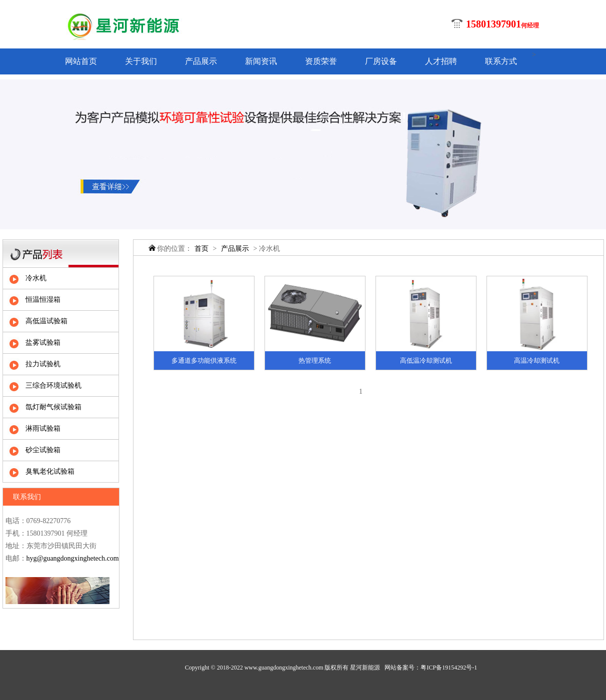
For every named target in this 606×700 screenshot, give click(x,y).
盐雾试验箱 (43, 343)
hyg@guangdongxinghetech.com (73, 558)
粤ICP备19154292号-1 (449, 668)
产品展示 (201, 61)
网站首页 (81, 61)
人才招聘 (441, 61)
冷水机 (36, 278)
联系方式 (501, 61)
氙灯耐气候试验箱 (53, 407)
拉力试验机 (43, 364)
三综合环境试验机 (53, 385)
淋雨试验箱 (43, 428)
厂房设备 (381, 61)
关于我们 (141, 61)
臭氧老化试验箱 (50, 471)
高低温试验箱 (46, 321)
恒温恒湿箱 (43, 300)
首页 (201, 249)
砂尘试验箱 (43, 450)
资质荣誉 (321, 61)
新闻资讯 (261, 61)
